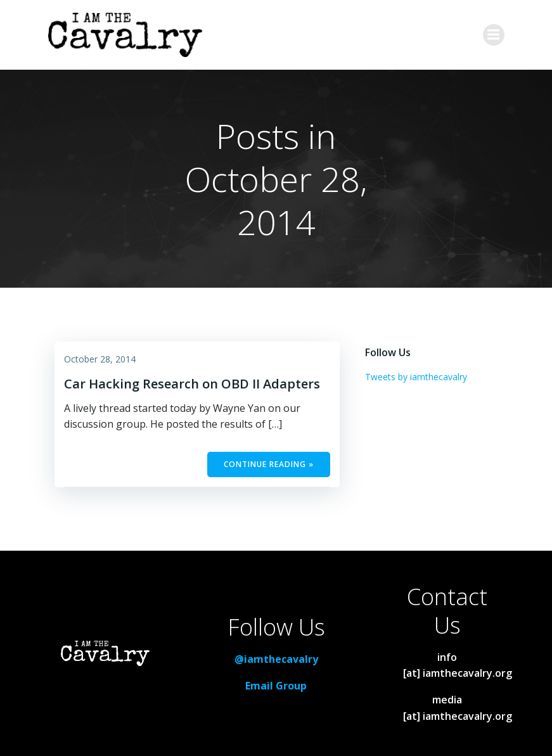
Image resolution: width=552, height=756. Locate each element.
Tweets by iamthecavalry (416, 377)
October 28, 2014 (100, 359)
